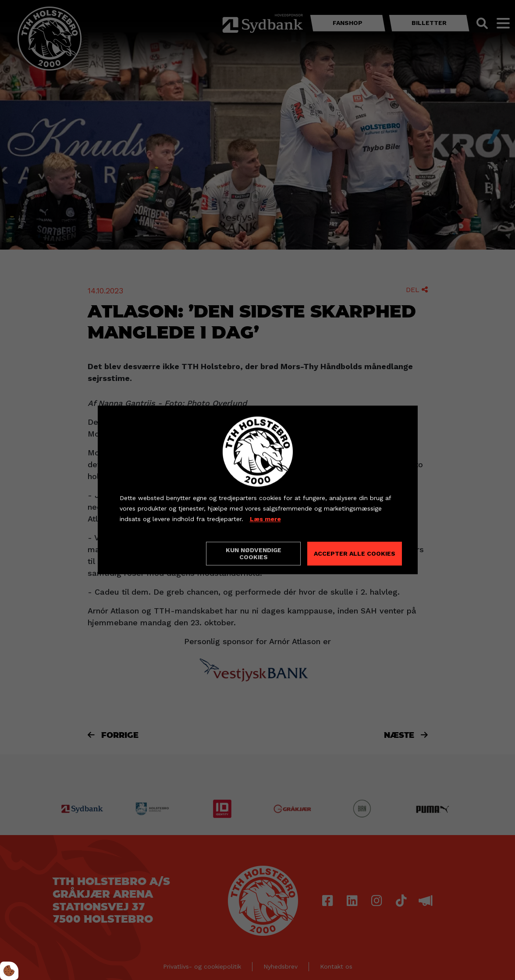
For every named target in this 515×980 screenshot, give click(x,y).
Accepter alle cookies (355, 554)
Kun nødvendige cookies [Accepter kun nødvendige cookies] (254, 554)
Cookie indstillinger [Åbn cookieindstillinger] (151, 553)
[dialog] (258, 490)
